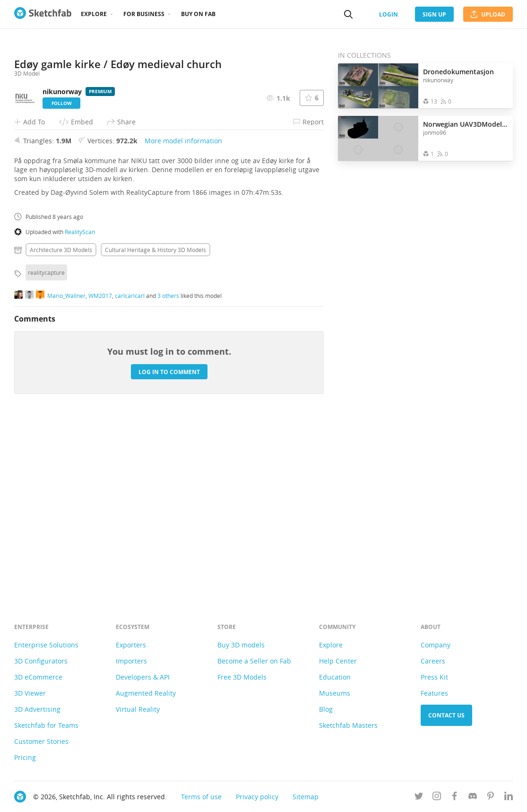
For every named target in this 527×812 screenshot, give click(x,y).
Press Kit (434, 677)
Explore (94, 14)
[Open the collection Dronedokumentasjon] (378, 86)
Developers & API (143, 677)
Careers (433, 661)
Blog (326, 709)
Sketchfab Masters (348, 725)
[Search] (348, 14)
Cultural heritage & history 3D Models (156, 423)
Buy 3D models (241, 645)
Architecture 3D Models (61, 423)
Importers (131, 661)
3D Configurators (41, 661)
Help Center (338, 661)
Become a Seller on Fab (254, 661)
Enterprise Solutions (46, 645)
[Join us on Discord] (473, 798)
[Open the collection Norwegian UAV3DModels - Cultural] (378, 138)
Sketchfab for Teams (46, 725)
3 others (168, 469)
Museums (335, 693)
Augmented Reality (146, 693)
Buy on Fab (198, 14)
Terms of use (201, 797)
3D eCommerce (38, 677)
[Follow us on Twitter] (419, 798)
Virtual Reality (138, 709)
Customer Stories (41, 741)
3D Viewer (30, 693)
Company (436, 645)
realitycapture (46, 446)
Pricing (25, 757)
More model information (183, 314)
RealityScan (80, 405)
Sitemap (306, 797)
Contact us (446, 715)
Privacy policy (257, 797)
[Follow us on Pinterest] (491, 798)
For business (144, 14)
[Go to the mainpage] (43, 14)
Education (335, 677)
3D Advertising (37, 709)
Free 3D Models (242, 677)
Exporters (131, 645)
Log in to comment (169, 545)
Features (434, 693)
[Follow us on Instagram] (437, 798)
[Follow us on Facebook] (455, 798)
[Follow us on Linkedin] (509, 798)
